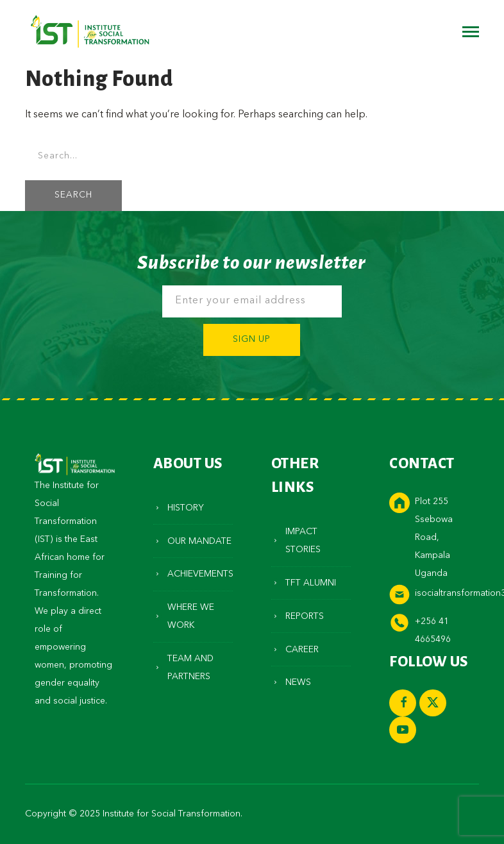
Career (302, 650)
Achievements (200, 574)
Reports (305, 616)
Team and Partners (190, 668)
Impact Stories (303, 541)
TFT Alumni (311, 583)
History (186, 508)
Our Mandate (199, 541)
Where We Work (191, 616)
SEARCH (73, 195)
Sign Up (252, 340)
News (298, 682)
